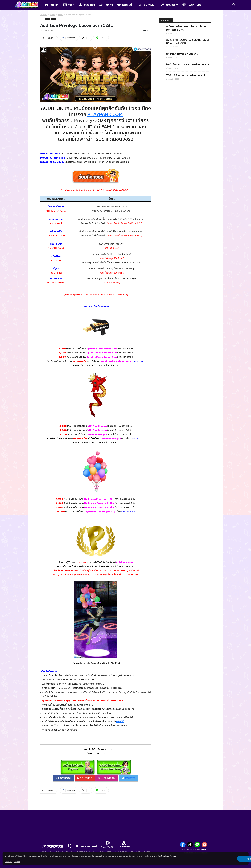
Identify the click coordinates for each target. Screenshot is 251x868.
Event (61, 14)
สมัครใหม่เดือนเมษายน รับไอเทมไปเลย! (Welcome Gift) (187, 28)
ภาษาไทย (9, 862)
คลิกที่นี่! (120, 721)
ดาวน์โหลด (87, 5)
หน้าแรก (44, 14)
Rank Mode (192, 5)
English (17, 862)
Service (148, 5)
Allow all (232, 859)
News (53, 14)
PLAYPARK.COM (105, 114)
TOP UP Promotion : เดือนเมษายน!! (186, 75)
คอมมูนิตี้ (126, 5)
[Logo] (28, 5)
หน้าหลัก (52, 5)
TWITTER (129, 778)
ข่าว (69, 5)
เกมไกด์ (106, 5)
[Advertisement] (185, 214)
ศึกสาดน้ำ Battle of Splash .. (182, 54)
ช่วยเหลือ (169, 5)
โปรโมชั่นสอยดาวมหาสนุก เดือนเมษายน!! (188, 65)
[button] (234, 5)
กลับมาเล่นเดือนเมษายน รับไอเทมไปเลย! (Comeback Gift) (187, 41)
